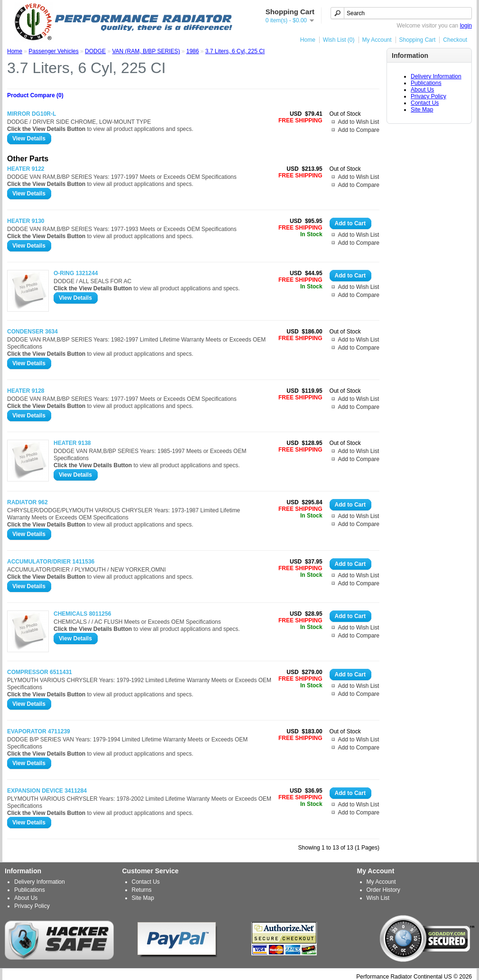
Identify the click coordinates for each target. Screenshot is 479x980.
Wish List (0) (339, 40)
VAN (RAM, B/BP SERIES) (146, 51)
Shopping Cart (418, 40)
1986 (193, 51)
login (466, 26)
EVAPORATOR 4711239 (39, 731)
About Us (422, 90)
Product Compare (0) (35, 95)
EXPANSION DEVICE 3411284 (47, 791)
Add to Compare (359, 130)
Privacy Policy (428, 96)
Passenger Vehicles (53, 51)
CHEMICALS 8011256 (82, 614)
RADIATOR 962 (28, 502)
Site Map (422, 110)
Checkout (455, 40)
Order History (383, 890)
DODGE (95, 51)
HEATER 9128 (26, 391)
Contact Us (425, 103)
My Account (377, 40)
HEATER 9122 (26, 169)
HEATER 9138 (72, 443)
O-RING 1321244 (76, 273)
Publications (426, 83)
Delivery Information (436, 76)
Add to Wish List (359, 122)
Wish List (378, 898)
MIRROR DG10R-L (32, 114)
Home (308, 40)
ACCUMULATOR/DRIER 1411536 (51, 562)
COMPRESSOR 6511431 (40, 672)
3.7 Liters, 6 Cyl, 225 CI (235, 51)
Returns (142, 890)
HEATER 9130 (26, 221)
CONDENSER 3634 (32, 332)
